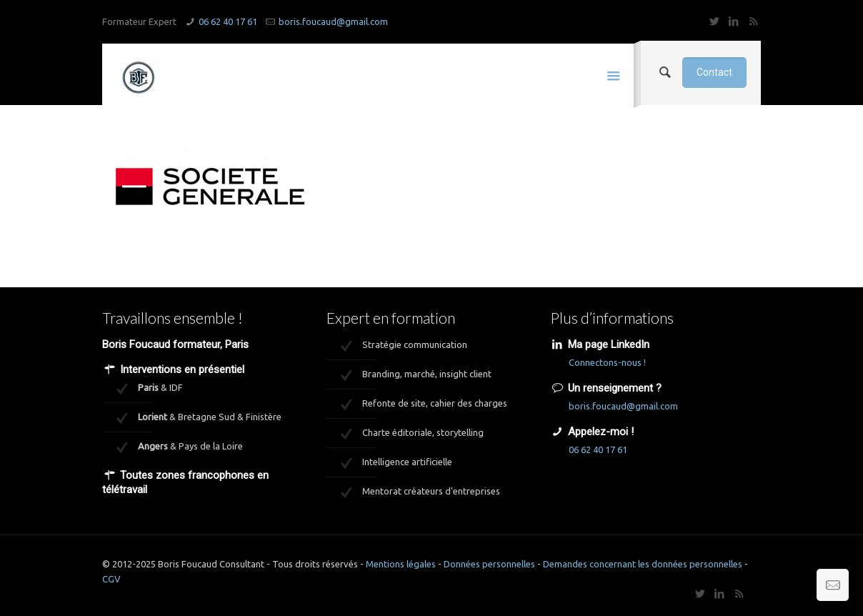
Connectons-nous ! (607, 362)
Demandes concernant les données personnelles (643, 564)
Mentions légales (401, 564)
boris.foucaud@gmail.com (333, 21)
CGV (111, 579)
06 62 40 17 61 (228, 21)
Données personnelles (489, 564)
